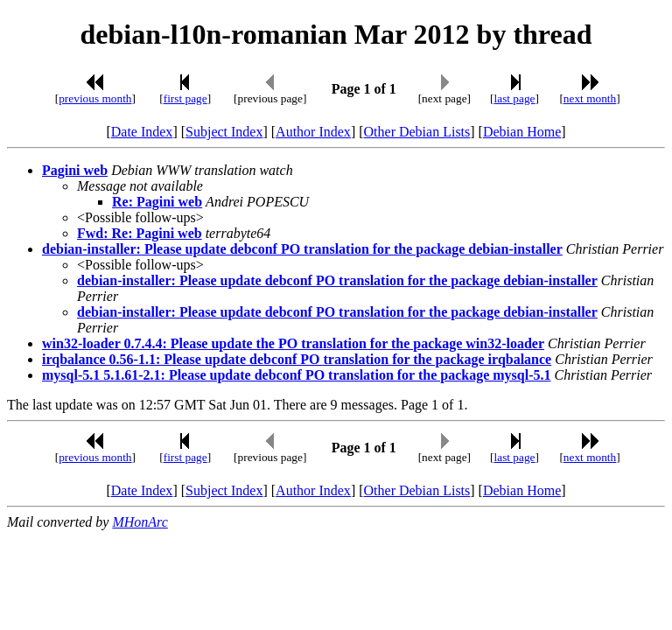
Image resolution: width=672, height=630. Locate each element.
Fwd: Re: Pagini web (140, 233)
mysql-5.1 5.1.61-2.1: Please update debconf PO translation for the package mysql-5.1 (296, 375)
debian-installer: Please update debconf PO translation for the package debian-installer (302, 249)
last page (515, 98)
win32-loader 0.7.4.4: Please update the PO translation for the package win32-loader (293, 343)
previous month (95, 98)
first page (185, 98)
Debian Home (522, 132)
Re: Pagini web (157, 202)
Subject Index (224, 132)
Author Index (313, 132)
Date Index (142, 132)
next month (590, 98)
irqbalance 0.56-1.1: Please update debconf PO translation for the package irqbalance (297, 359)
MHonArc (140, 522)
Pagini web (75, 170)
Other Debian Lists (417, 132)
